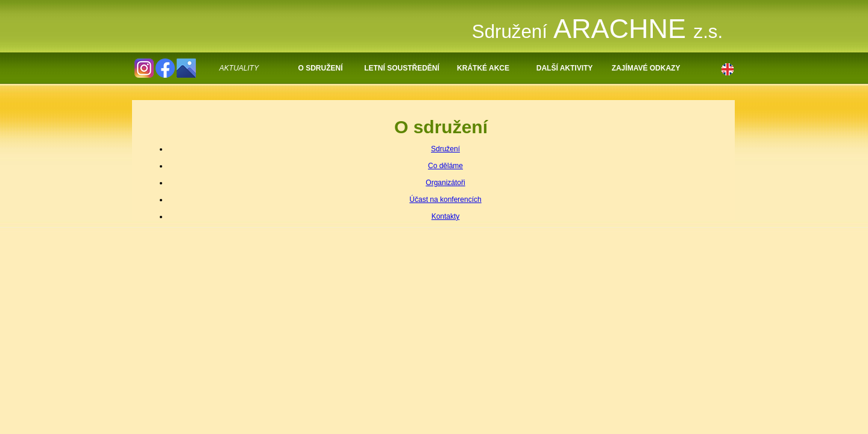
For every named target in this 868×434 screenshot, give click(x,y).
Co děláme (445, 166)
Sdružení (445, 149)
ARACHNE (597, 29)
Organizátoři (445, 183)
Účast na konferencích (445, 200)
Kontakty (446, 216)
